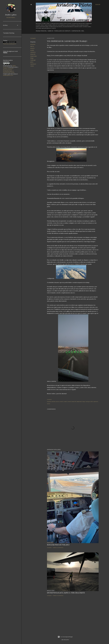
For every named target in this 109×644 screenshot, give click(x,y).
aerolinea (33, 44)
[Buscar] (98, 5)
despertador (34, 56)
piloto (32, 62)
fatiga (32, 58)
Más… (83, 31)
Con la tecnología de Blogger (65, 637)
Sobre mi (50, 31)
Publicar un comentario (58, 548)
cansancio (33, 52)
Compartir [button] (33, 38)
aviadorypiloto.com (8, 75)
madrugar (33, 60)
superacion (33, 64)
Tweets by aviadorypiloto (10, 44)
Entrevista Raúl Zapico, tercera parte (66, 593)
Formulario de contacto (62, 31)
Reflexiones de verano (58, 545)
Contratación (76, 31)
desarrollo (33, 54)
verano (32, 66)
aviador (32, 50)
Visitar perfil (11, 18)
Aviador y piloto (11, 15)
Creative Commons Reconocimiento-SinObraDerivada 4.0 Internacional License (9, 71)
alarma (32, 46)
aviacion (32, 48)
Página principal (41, 31)
